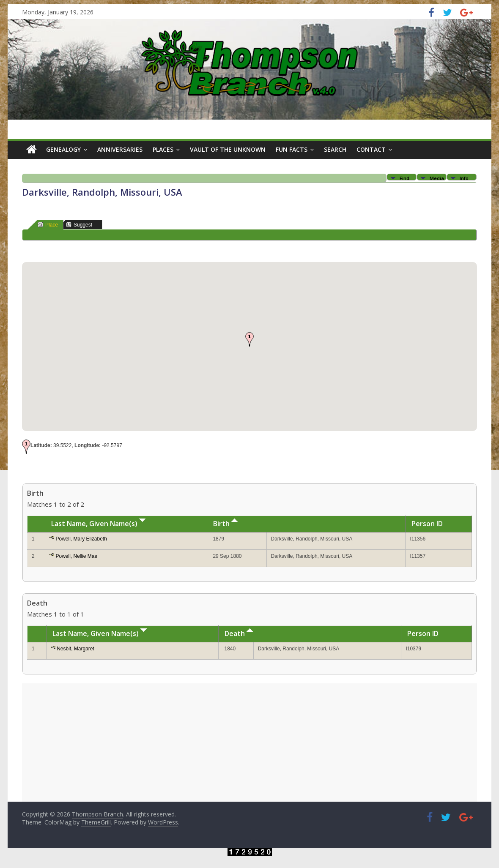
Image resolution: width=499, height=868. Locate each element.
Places (163, 149)
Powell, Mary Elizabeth (81, 539)
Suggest (79, 225)
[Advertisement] (249, 742)
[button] (249, 339)
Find (404, 178)
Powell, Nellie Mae (76, 556)
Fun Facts (292, 149)
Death (239, 633)
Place (48, 225)
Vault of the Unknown (228, 149)
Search (335, 149)
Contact (371, 149)
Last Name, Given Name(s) (98, 524)
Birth (225, 524)
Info (464, 178)
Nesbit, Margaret (75, 649)
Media (437, 178)
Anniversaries (120, 149)
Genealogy (63, 149)
